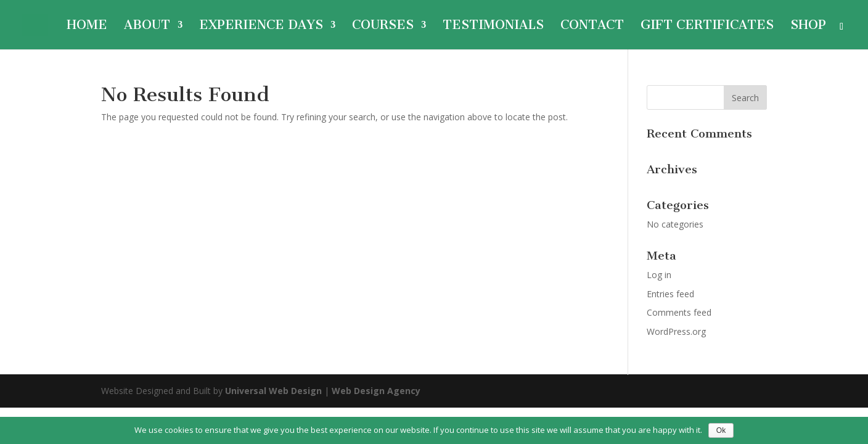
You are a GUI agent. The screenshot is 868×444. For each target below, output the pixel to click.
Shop (808, 26)
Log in (659, 275)
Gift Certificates (707, 26)
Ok (721, 430)
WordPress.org (676, 331)
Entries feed (670, 294)
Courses (383, 26)
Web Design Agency (376, 391)
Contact (592, 26)
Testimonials (493, 26)
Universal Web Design (273, 391)
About (147, 26)
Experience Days (261, 26)
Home (87, 26)
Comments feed (679, 312)
